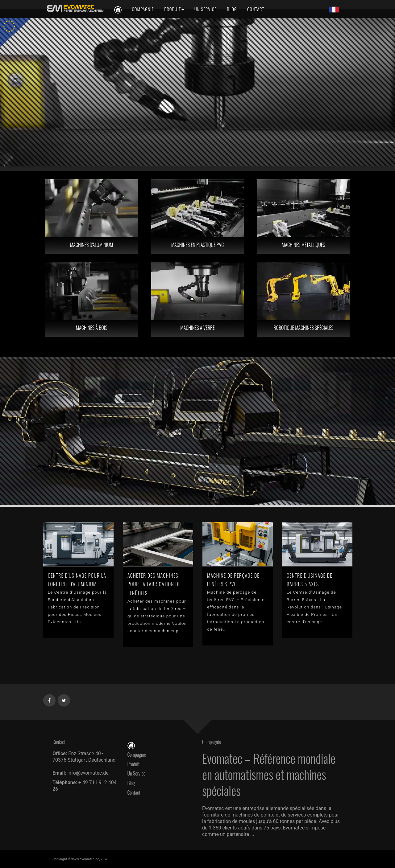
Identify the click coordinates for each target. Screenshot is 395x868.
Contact (135, 792)
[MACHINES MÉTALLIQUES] (303, 217)
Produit (134, 764)
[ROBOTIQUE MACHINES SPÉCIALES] (303, 300)
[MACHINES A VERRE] (197, 300)
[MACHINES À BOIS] (92, 300)
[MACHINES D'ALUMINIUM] (92, 217)
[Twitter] (64, 699)
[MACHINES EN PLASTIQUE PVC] (197, 217)
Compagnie (137, 755)
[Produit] (174, 9)
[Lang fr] (334, 9)
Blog (131, 783)
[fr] (74, 8)
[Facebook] (50, 699)
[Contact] (255, 9)
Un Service (136, 773)
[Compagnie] (143, 9)
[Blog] (232, 9)
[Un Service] (206, 9)
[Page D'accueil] (131, 745)
